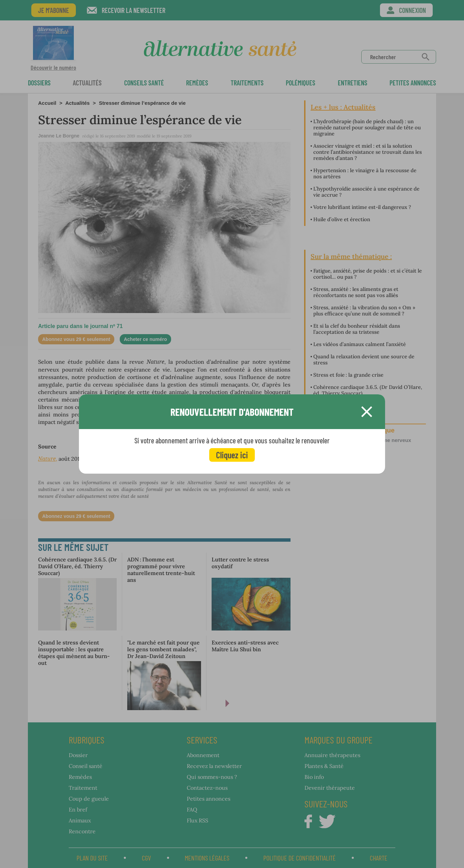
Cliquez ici (232, 455)
